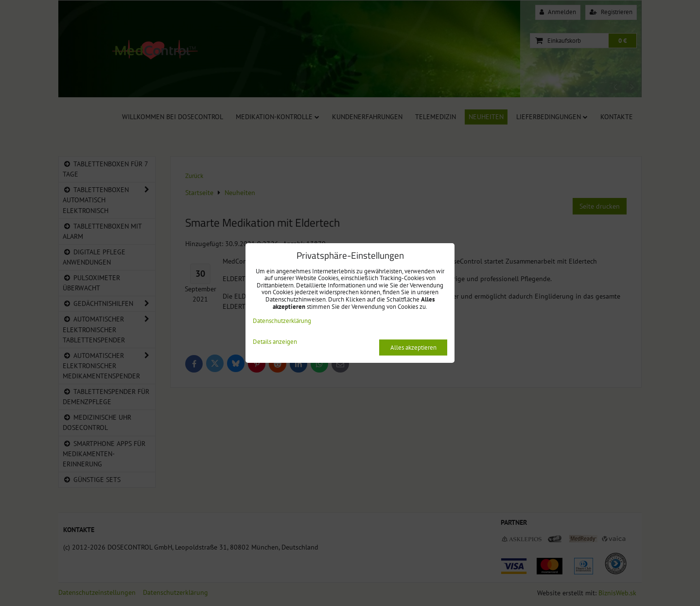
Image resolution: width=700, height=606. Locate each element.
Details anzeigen (275, 342)
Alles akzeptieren (413, 348)
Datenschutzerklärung (282, 321)
